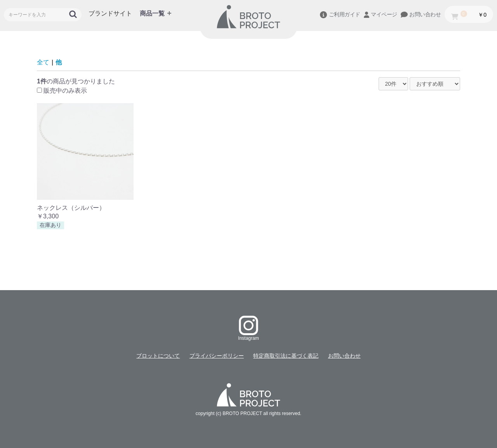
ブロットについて (158, 356)
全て (43, 62)
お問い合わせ (344, 356)
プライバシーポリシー (217, 356)
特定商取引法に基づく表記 (286, 356)
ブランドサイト (110, 13)
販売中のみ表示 (65, 91)
